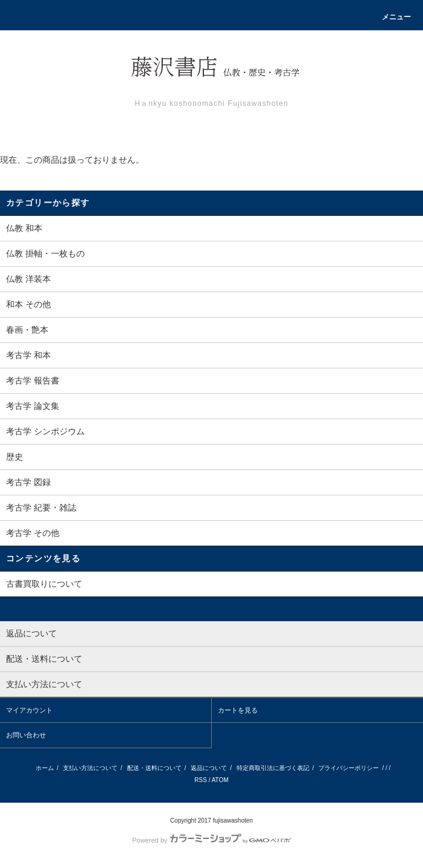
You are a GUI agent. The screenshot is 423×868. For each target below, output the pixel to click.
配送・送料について (154, 768)
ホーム (45, 768)
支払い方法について (90, 768)
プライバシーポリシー (349, 768)
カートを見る (238, 710)
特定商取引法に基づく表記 (273, 768)
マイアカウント (29, 710)
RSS (201, 780)
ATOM (220, 780)
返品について (209, 768)
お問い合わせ (26, 735)
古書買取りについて (44, 584)
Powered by (211, 840)
